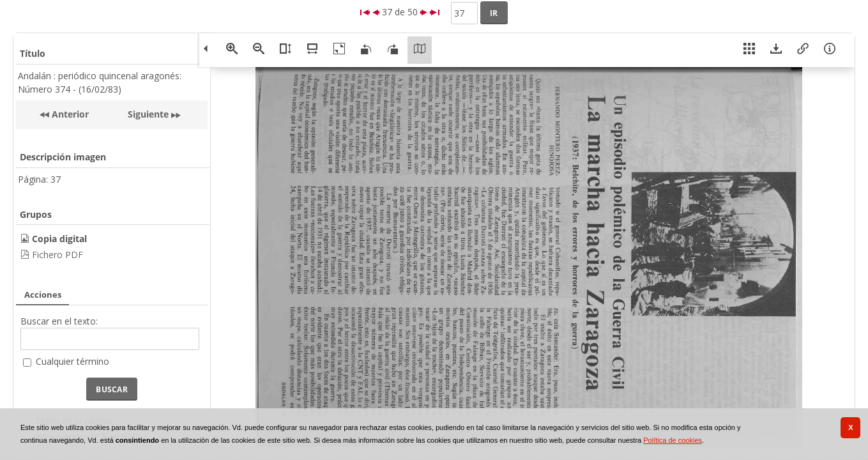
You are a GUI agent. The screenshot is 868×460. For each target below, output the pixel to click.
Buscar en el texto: (59, 321)
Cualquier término (72, 361)
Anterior (69, 114)
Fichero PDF (57, 255)
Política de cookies (673, 440)
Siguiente (148, 114)
